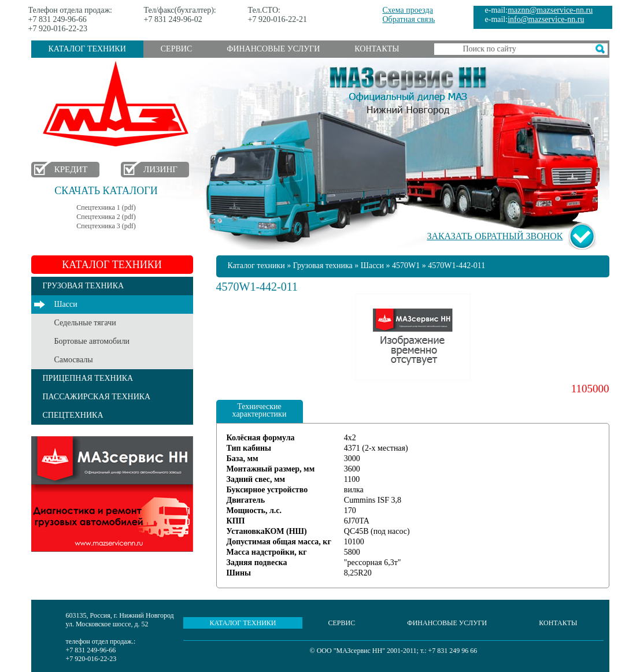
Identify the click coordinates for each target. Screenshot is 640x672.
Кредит (71, 169)
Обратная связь (409, 19)
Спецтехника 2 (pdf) (106, 217)
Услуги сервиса (112, 494)
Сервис (176, 49)
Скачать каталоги (106, 191)
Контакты (377, 49)
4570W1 (406, 266)
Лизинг (160, 169)
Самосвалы (74, 360)
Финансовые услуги (273, 49)
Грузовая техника (323, 266)
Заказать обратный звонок (495, 236)
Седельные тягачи (85, 323)
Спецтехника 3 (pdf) (106, 226)
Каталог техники (87, 49)
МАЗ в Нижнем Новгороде (118, 104)
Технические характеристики (260, 410)
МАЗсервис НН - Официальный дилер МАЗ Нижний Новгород (408, 88)
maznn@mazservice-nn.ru (550, 10)
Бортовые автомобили (92, 341)
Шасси (66, 304)
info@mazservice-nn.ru (546, 19)
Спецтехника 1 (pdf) (106, 207)
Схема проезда (408, 10)
